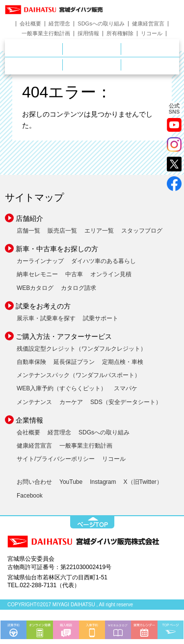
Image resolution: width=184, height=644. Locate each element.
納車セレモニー (37, 274)
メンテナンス (34, 402)
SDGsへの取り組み (101, 24)
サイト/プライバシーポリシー (56, 459)
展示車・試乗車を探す (46, 318)
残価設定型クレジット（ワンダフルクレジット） (81, 349)
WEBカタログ (35, 288)
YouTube (71, 482)
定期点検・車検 (123, 362)
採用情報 (88, 34)
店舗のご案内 (63, 48)
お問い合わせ (34, 482)
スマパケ (126, 388)
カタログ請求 (79, 288)
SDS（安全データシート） (126, 402)
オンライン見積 (111, 274)
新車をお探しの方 (121, 48)
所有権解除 (120, 34)
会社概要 (30, 24)
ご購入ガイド (121, 65)
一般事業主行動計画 (46, 34)
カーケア (71, 402)
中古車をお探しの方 (150, 49)
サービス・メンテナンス (63, 65)
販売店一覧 (62, 231)
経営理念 (59, 24)
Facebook (30, 496)
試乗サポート (101, 318)
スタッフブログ (142, 231)
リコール (152, 34)
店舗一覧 (28, 231)
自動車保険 (31, 362)
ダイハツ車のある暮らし (104, 261)
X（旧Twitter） (143, 482)
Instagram (103, 482)
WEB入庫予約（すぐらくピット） (62, 388)
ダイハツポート (150, 65)
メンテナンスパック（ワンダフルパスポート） (79, 375)
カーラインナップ (40, 261)
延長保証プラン (74, 362)
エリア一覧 (99, 231)
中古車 (74, 274)
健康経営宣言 (148, 24)
